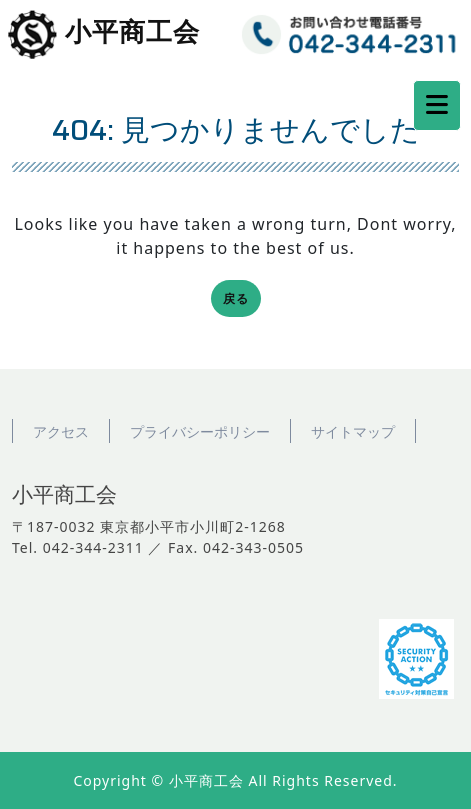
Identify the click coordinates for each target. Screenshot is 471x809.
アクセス (61, 431)
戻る (242, 300)
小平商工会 (132, 33)
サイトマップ (353, 431)
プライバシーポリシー (200, 431)
